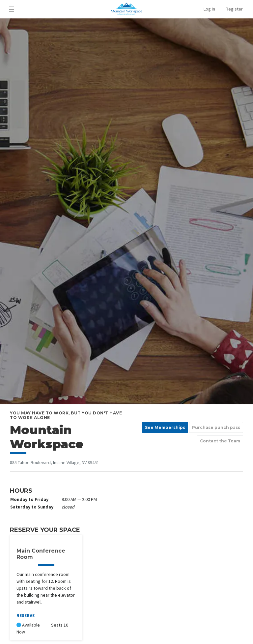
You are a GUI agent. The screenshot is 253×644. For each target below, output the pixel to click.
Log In (209, 9)
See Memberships (165, 427)
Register (234, 9)
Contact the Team (220, 441)
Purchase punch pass (216, 427)
